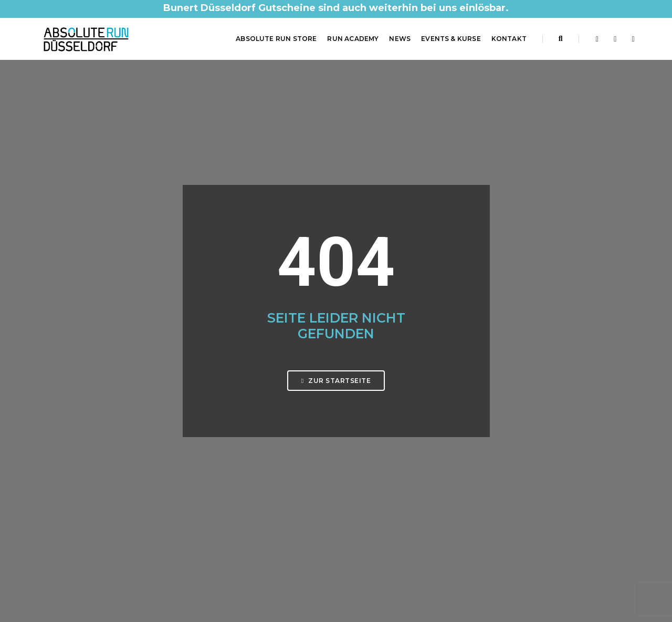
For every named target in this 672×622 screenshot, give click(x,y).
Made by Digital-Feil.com (336, 590)
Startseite (360, 437)
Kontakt (509, 39)
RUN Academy (353, 39)
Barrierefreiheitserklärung (387, 500)
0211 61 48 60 (77, 488)
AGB (351, 474)
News (400, 39)
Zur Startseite (336, 259)
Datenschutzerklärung (381, 462)
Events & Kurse (451, 39)
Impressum (363, 449)
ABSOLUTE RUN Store (276, 39)
